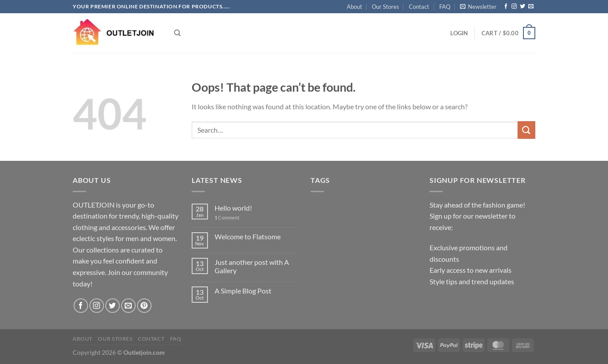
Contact (419, 7)
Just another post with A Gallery (252, 266)
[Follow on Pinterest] (144, 306)
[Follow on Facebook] (506, 7)
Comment (227, 217)
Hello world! (233, 208)
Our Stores (386, 7)
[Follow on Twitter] (523, 7)
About (354, 7)
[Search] (177, 33)
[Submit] (526, 130)
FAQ (445, 7)
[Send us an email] (531, 7)
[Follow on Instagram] (514, 7)
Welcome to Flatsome (248, 236)
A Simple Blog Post (243, 291)
